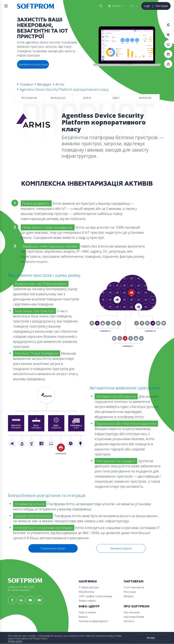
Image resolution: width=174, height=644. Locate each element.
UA (132, 6)
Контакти (129, 621)
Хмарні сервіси (87, 601)
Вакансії (83, 617)
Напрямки (88, 582)
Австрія (116, 6)
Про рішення (29, 98)
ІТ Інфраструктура (89, 587)
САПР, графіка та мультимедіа (95, 596)
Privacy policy (15, 641)
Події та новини (87, 612)
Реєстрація (162, 6)
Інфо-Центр (89, 607)
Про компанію (132, 612)
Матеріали (145, 98)
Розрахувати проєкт (53, 548)
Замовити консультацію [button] (33, 64)
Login (147, 6)
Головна (26, 84)
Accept (151, 638)
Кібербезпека (86, 592)
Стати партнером (134, 587)
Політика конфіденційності (93, 621)
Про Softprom (137, 607)
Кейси (87, 98)
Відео (116, 98)
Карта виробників (134, 617)
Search (100, 6)
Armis (60, 84)
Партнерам (134, 582)
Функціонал (58, 98)
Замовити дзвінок (121, 548)
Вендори (44, 84)
